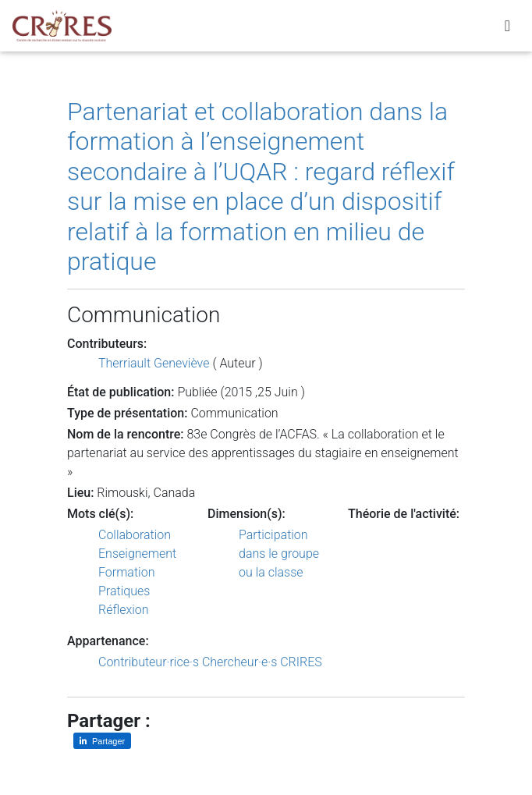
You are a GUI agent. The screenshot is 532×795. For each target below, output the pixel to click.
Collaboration (135, 535)
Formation (126, 572)
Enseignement (137, 554)
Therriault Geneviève (154, 363)
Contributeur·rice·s (149, 662)
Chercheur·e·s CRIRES (262, 662)
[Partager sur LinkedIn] (102, 741)
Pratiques (124, 591)
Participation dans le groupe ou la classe (279, 554)
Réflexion (124, 610)
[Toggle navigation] (507, 29)
